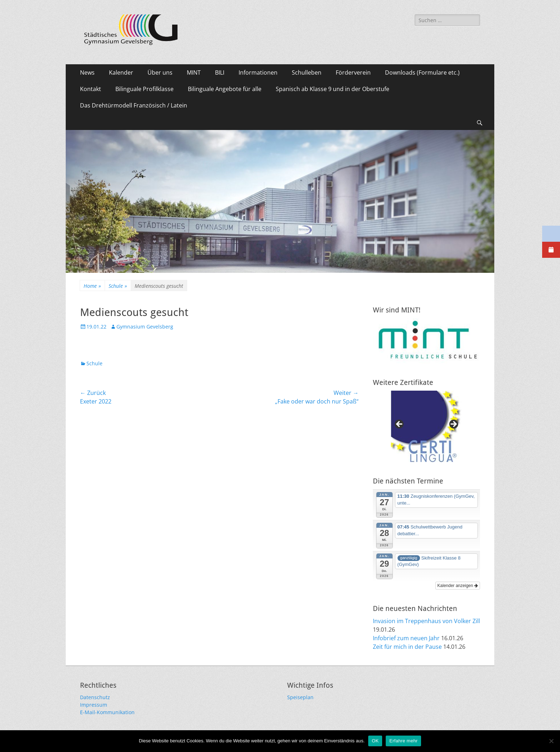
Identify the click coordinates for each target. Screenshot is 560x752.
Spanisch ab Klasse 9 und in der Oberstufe (332, 89)
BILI (220, 72)
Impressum (94, 705)
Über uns (160, 72)
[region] (426, 426)
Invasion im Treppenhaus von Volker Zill (426, 621)
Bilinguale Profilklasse (144, 89)
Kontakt (91, 89)
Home (92, 286)
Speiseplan (300, 697)
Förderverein (353, 72)
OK (375, 741)
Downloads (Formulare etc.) (422, 72)
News (87, 72)
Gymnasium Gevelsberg (145, 327)
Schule (118, 286)
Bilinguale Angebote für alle (225, 89)
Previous (400, 425)
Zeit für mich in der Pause (407, 647)
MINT (194, 72)
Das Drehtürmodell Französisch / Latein (134, 105)
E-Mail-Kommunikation (107, 712)
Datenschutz (95, 697)
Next (453, 425)
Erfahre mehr (403, 741)
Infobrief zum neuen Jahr (406, 638)
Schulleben (307, 72)
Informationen (258, 72)
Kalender (121, 72)
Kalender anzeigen (458, 586)
